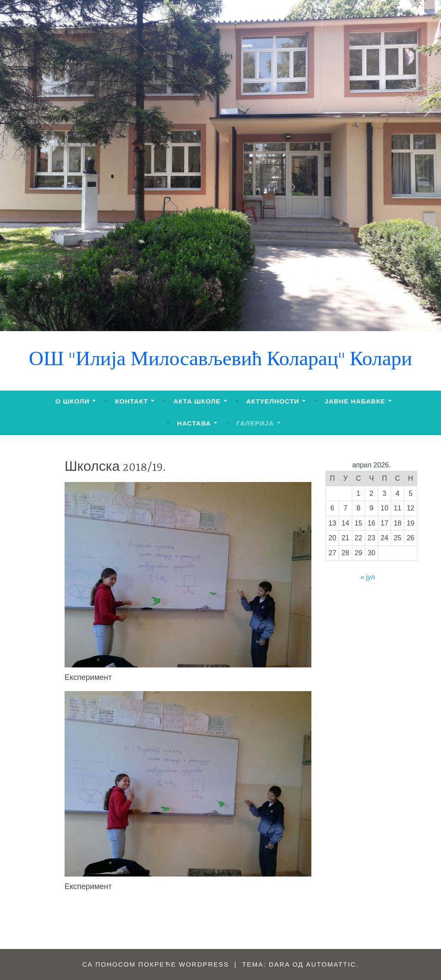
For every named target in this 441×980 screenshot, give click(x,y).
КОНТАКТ (131, 401)
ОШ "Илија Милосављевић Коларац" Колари (220, 361)
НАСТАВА (194, 423)
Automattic (331, 964)
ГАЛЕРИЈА (255, 423)
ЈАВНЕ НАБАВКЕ (355, 401)
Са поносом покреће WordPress (156, 964)
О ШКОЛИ (72, 401)
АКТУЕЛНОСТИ (272, 401)
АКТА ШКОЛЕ (197, 401)
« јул (368, 577)
